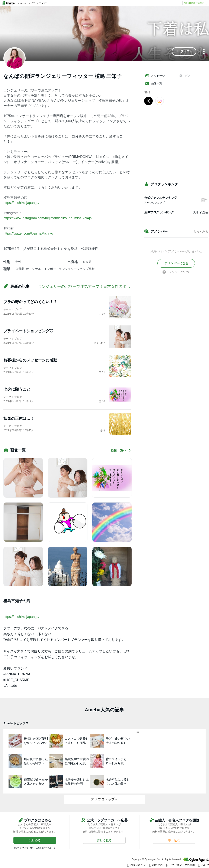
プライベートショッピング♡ (28, 331)
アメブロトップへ (104, 799)
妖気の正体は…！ (19, 418)
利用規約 (156, 865)
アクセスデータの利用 (180, 865)
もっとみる (201, 232)
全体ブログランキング (159, 212)
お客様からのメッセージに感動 (30, 360)
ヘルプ (203, 865)
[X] (148, 101)
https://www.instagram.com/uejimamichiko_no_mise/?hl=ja (48, 218)
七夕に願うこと (17, 389)
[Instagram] (160, 101)
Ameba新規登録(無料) (195, 3)
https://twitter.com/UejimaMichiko (28, 233)
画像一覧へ (121, 450)
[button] (184, 52)
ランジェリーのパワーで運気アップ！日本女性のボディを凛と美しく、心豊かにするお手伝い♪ (120, 286)
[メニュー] (204, 52)
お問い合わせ (136, 865)
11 (102, 372)
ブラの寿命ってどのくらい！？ (30, 302)
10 (102, 401)
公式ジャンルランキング (161, 198)
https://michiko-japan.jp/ (21, 203)
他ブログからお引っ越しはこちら (33, 848)
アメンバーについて (176, 272)
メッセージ (155, 76)
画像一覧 (154, 83)
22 (102, 314)
